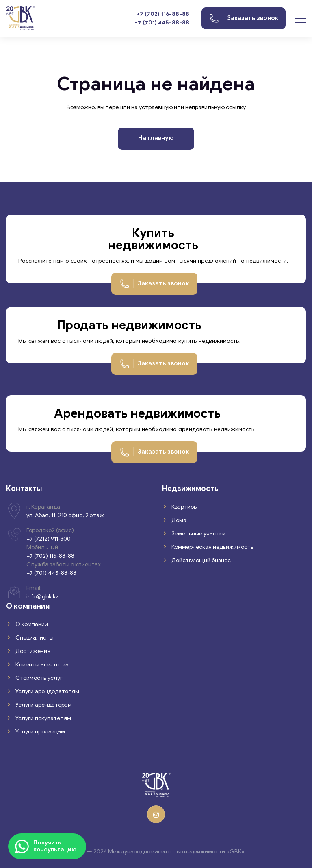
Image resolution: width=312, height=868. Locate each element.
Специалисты (34, 638)
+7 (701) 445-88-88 (162, 23)
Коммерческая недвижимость (212, 547)
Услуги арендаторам (43, 705)
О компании (31, 624)
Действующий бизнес (200, 560)
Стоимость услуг (38, 678)
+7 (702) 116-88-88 (163, 14)
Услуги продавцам (40, 732)
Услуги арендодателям (47, 691)
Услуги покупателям (43, 718)
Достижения (32, 651)
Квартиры (184, 507)
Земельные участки (198, 534)
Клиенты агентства (41, 665)
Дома (178, 520)
